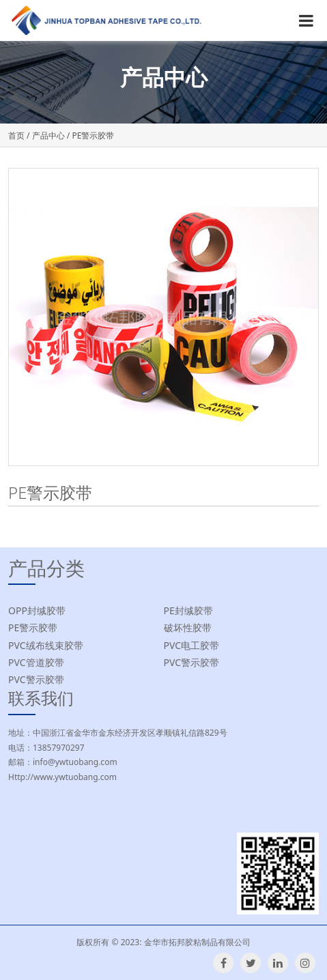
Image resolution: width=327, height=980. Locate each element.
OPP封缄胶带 (37, 610)
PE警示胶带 (33, 628)
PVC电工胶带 (192, 645)
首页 (16, 135)
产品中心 (48, 135)
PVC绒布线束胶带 (46, 645)
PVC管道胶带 (36, 662)
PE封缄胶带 (188, 610)
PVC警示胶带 (192, 662)
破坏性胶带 (188, 628)
